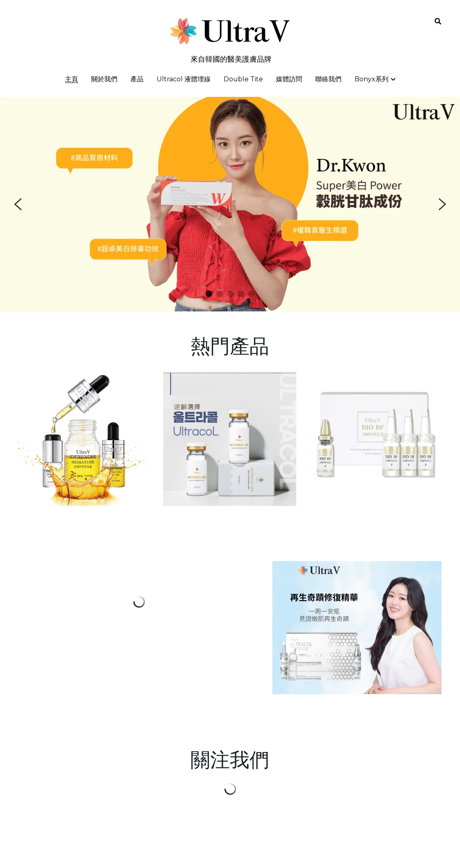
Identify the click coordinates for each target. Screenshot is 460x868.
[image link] (230, 439)
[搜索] (438, 21)
